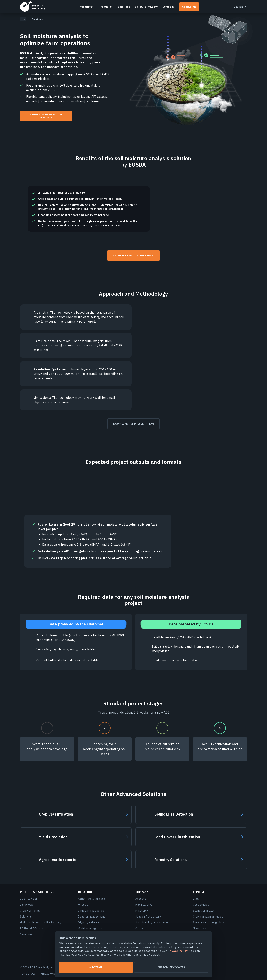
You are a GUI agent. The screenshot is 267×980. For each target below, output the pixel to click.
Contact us (189, 7)
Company (168, 7)
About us (141, 899)
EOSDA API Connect (32, 929)
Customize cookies (171, 967)
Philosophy (142, 911)
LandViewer (27, 905)
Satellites (26, 934)
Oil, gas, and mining (90, 923)
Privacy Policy (49, 974)
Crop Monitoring (30, 911)
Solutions (124, 7)
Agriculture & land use (92, 899)
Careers (140, 929)
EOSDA (33, 6)
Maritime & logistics (90, 929)
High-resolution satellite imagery (41, 923)
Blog (196, 899)
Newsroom (200, 929)
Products (105, 7)
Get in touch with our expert (134, 255)
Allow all (96, 967)
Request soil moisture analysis (46, 116)
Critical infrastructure (91, 911)
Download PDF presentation (133, 424)
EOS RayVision (29, 899)
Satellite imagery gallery (209, 923)
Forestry (83, 905)
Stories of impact (204, 911)
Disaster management (92, 917)
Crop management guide (208, 917)
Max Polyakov (144, 905)
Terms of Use (28, 974)
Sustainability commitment (152, 923)
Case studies (201, 905)
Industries (85, 7)
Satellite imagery (146, 7)
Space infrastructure (148, 917)
